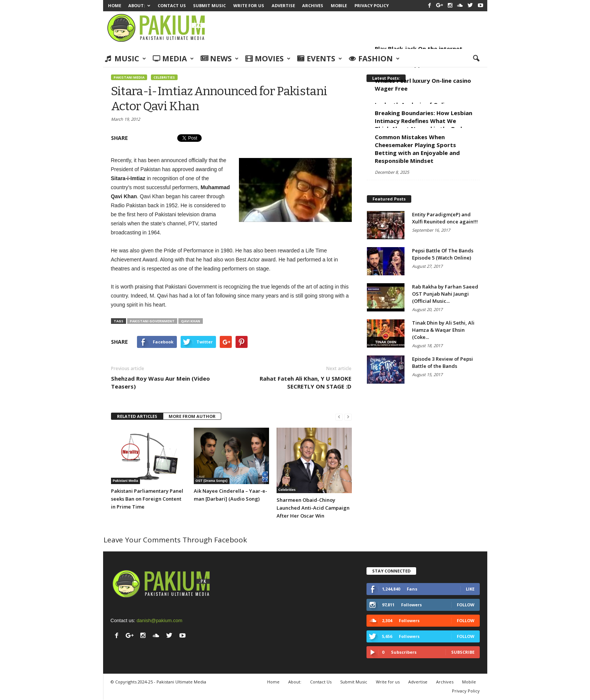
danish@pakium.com (160, 620)
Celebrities (164, 77)
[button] (476, 59)
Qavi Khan (191, 321)
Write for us (249, 5)
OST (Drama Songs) (212, 481)
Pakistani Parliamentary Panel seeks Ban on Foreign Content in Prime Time (147, 499)
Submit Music (209, 5)
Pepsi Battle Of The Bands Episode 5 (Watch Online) (443, 254)
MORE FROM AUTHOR (192, 416)
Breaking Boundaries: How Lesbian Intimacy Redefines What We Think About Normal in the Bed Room (423, 125)
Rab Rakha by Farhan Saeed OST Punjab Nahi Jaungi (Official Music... (445, 294)
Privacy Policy (372, 5)
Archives (313, 5)
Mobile (339, 5)
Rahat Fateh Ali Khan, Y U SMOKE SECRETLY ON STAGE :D (306, 382)
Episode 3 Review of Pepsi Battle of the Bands (442, 362)
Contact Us (172, 5)
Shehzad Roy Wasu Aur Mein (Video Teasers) (160, 382)
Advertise (283, 5)
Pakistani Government (152, 321)
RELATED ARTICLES (137, 416)
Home (115, 5)
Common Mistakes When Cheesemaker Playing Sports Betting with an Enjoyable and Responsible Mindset (417, 149)
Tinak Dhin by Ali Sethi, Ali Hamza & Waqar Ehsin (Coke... (443, 330)
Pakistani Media (129, 77)
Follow (466, 605)
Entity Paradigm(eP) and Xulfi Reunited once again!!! (445, 218)
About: (139, 5)
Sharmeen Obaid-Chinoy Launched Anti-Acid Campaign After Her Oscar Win (313, 508)
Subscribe (463, 652)
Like (470, 589)
